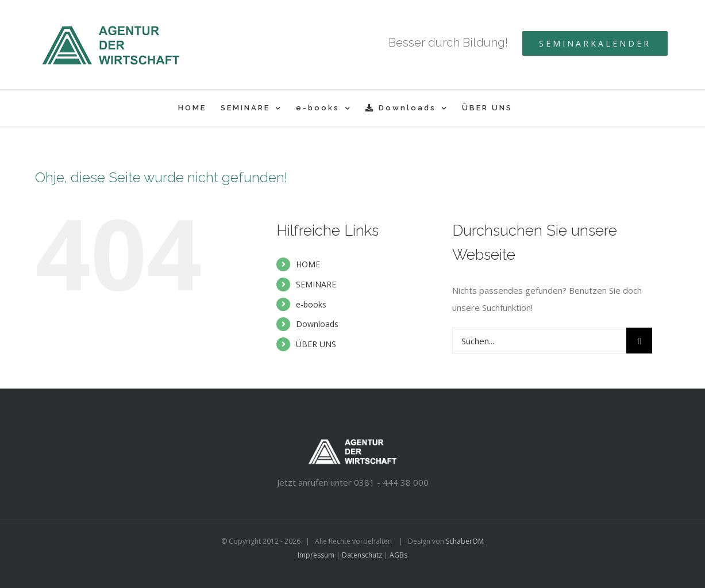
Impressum (316, 555)
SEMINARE (316, 284)
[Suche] (639, 341)
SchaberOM (465, 541)
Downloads (317, 324)
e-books (311, 304)
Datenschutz (362, 555)
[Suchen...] (539, 341)
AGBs (398, 555)
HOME (308, 264)
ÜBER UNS (316, 344)
